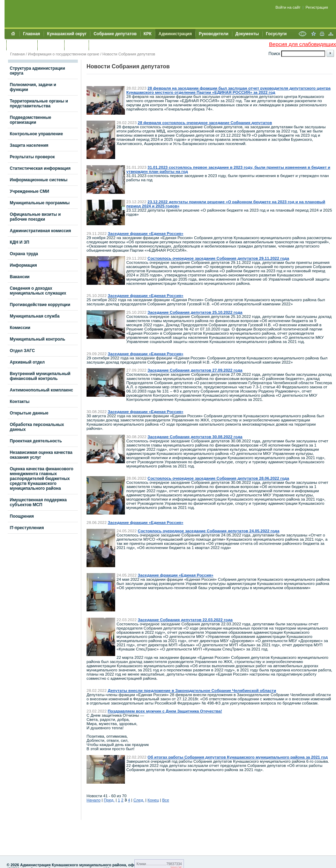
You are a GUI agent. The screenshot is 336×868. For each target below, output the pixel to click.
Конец (153, 800)
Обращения (22, 45)
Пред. (109, 800)
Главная (32, 34)
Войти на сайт (288, 7)
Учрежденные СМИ (29, 191)
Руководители (214, 34)
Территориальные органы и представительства (39, 104)
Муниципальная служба (35, 316)
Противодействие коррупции (40, 305)
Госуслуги (276, 34)
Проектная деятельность (36, 441)
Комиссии (20, 328)
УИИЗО (99, 45)
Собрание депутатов (115, 34)
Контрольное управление (36, 134)
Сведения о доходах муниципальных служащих (38, 291)
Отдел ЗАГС (22, 351)
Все (166, 800)
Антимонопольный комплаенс (41, 390)
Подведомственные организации (31, 120)
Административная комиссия (40, 231)
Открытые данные (29, 413)
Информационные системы (39, 180)
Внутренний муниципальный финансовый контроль (40, 376)
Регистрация (317, 7)
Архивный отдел (27, 362)
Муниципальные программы (40, 203)
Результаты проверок (32, 157)
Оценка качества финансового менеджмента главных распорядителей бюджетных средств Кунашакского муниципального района (42, 479)
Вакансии (20, 277)
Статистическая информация (40, 168)
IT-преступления (27, 528)
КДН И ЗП (20, 242)
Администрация (175, 34)
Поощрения (22, 516)
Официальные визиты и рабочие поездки (35, 217)
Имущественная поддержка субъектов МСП (38, 502)
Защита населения (29, 145)
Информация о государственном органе (64, 54)
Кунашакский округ (67, 34)
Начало (94, 800)
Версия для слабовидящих (303, 44)
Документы (247, 34)
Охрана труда (24, 254)
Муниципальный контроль (38, 339)
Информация (23, 265)
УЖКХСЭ (76, 45)
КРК (148, 34)
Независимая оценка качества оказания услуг (41, 455)
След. (139, 800)
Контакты (51, 45)
